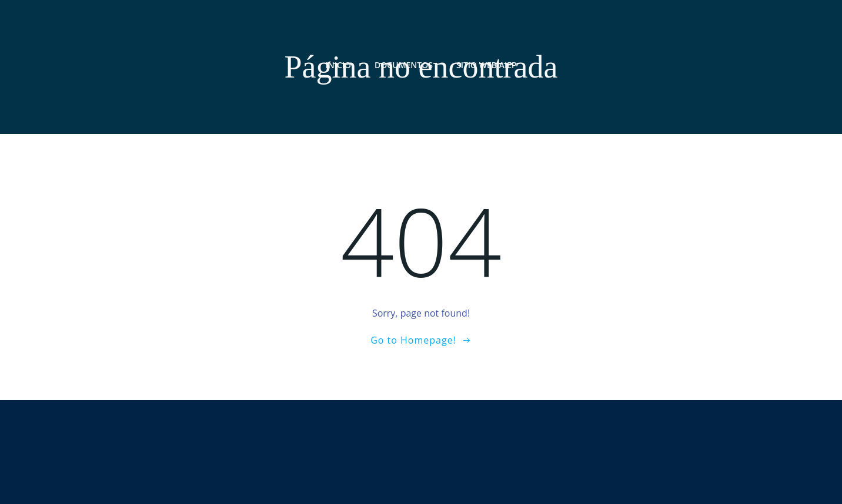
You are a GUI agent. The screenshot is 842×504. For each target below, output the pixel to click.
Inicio (338, 65)
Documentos (404, 65)
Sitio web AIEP (487, 65)
